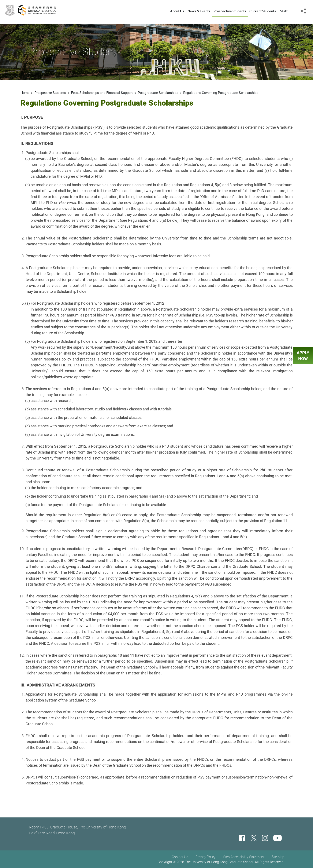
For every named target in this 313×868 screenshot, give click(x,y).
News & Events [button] (199, 13)
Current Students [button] (263, 13)
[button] (303, 12)
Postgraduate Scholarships (158, 93)
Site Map (278, 857)
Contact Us (180, 857)
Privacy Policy (206, 857)
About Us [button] (177, 13)
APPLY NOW (303, 356)
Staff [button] (284, 13)
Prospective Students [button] (230, 13)
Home (25, 93)
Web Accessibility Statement (244, 857)
